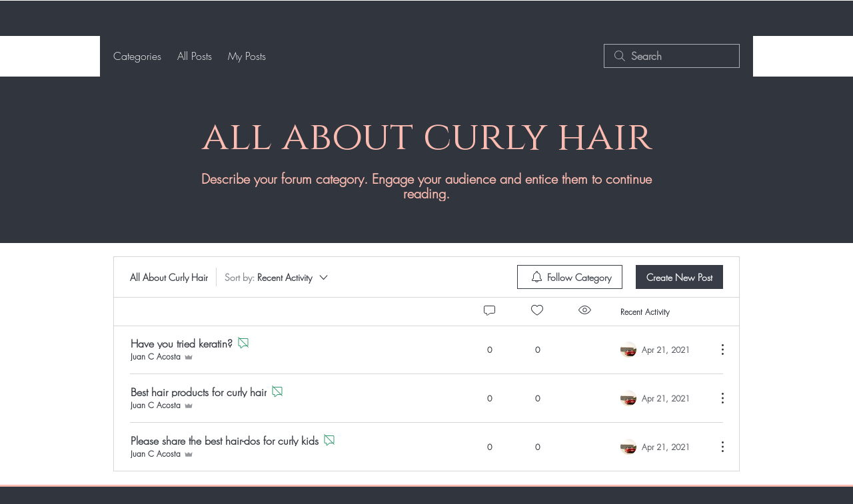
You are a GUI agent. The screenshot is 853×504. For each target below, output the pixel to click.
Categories (137, 56)
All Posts (195, 56)
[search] (672, 56)
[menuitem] (570, 277)
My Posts (247, 56)
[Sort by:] (277, 277)
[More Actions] (716, 350)
